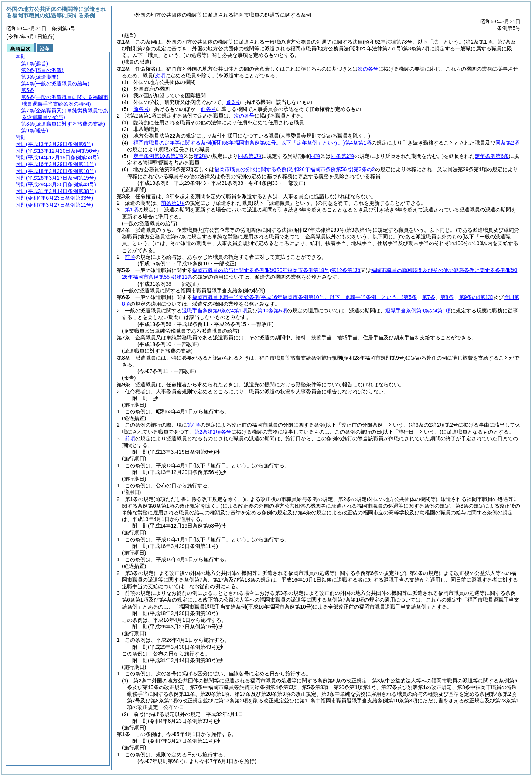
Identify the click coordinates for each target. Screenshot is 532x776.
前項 (130, 257)
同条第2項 (507, 143)
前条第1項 (173, 203)
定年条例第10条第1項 (158, 156)
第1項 (132, 210)
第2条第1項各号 (213, 432)
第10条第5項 (272, 311)
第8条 (447, 297)
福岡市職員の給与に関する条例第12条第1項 (276, 270)
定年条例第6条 (492, 156)
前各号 (141, 109)
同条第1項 (250, 156)
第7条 (429, 297)
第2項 (200, 156)
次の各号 (368, 69)
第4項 (194, 425)
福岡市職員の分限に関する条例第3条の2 (294, 169)
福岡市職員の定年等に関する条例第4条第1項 (252, 143)
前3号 (233, 102)
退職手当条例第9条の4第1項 (214, 311)
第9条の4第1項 (476, 297)
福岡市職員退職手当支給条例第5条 (304, 297)
